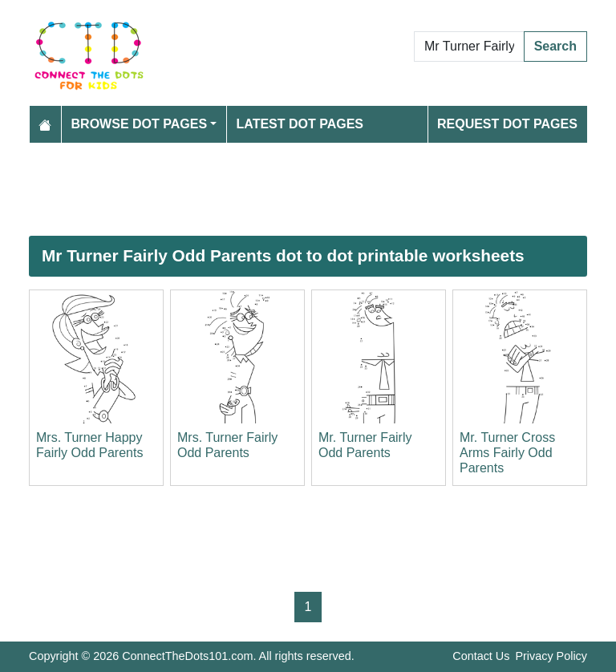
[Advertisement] (308, 189)
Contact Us (481, 656)
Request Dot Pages (507, 124)
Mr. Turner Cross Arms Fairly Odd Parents (507, 453)
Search (555, 46)
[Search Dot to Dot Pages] (469, 47)
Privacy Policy (551, 656)
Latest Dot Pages (300, 124)
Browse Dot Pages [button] (140, 124)
